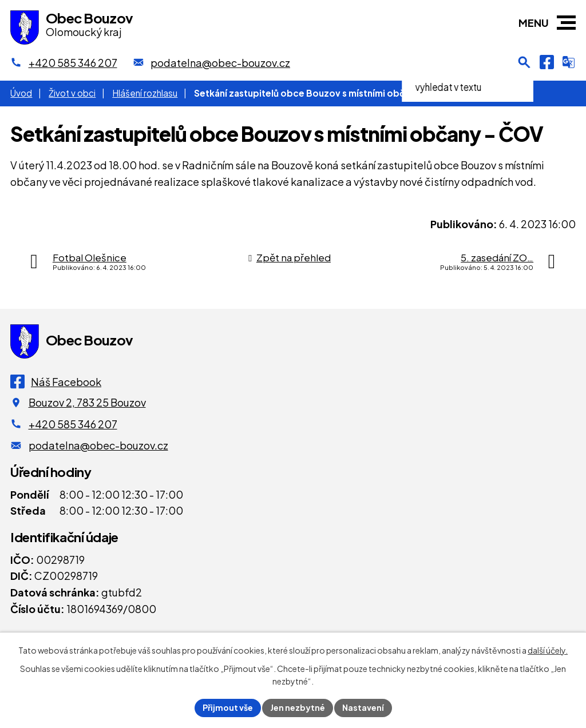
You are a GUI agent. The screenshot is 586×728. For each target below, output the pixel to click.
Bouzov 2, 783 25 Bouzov (87, 402)
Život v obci (72, 93)
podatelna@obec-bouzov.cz (98, 445)
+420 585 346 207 (73, 424)
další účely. (548, 650)
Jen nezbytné (298, 707)
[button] (566, 23)
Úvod (21, 93)
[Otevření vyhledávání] (524, 62)
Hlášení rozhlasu (145, 93)
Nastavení (363, 707)
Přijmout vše (228, 707)
